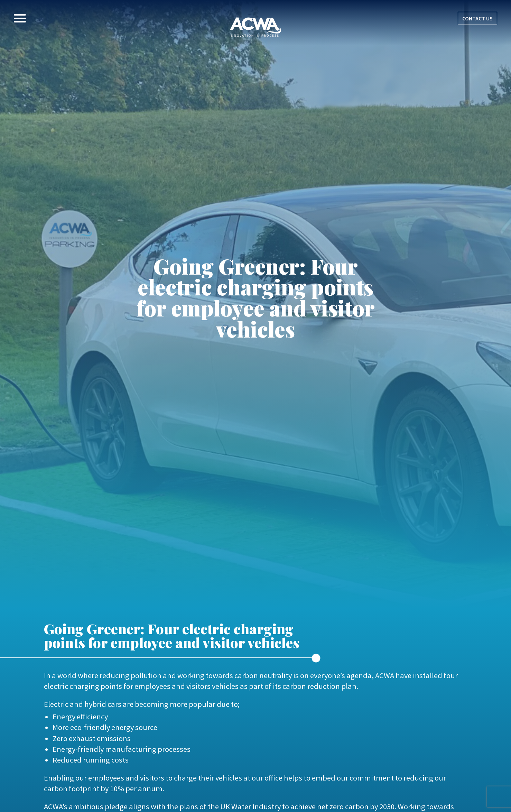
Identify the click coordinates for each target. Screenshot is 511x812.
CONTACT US (477, 18)
